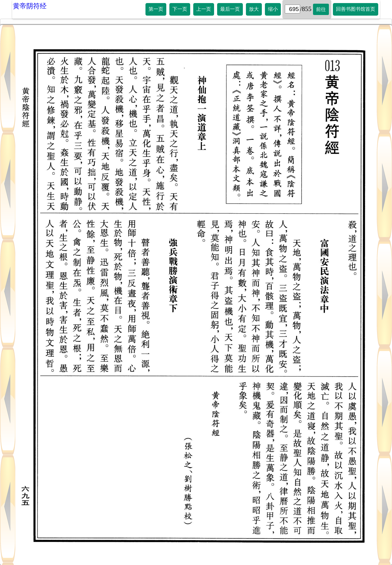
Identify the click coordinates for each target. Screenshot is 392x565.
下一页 (180, 9)
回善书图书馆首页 (356, 9)
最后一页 (230, 9)
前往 (321, 9)
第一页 (156, 9)
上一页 (204, 9)
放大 (254, 9)
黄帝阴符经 (30, 6)
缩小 (273, 9)
